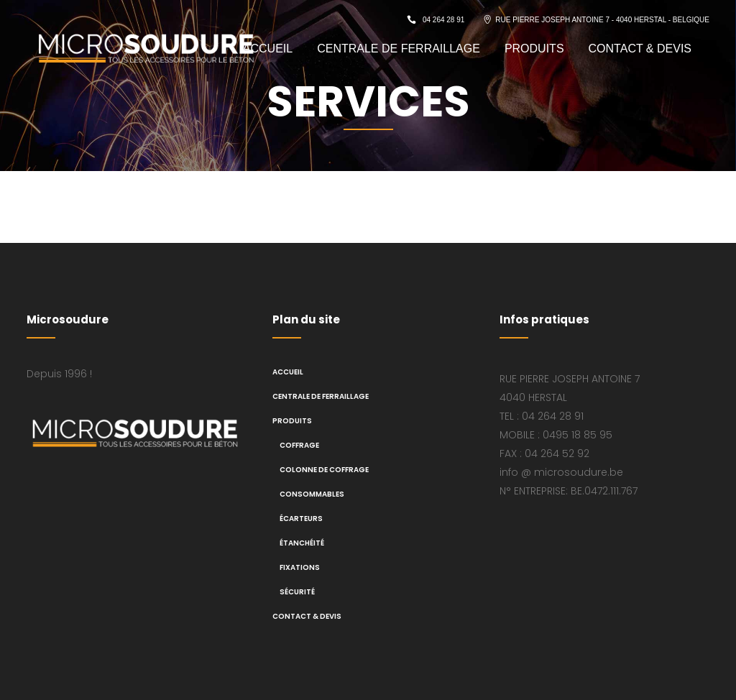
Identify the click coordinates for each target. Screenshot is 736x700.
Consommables (312, 494)
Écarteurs (301, 519)
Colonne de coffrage (324, 470)
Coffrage (299, 445)
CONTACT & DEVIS (307, 616)
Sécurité (297, 592)
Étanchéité (302, 543)
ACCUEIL (288, 372)
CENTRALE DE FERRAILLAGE (321, 396)
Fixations (300, 567)
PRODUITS (292, 421)
